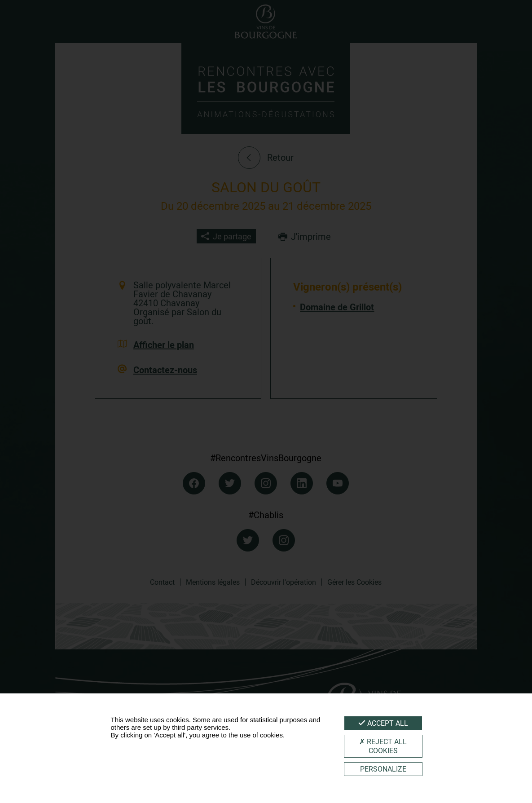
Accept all (383, 723)
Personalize (383, 769)
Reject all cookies (383, 746)
